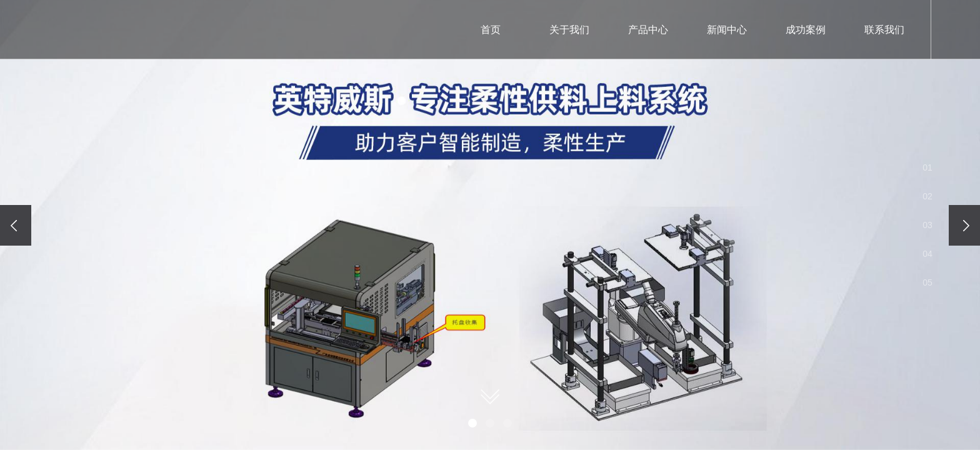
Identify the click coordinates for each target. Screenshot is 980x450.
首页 (491, 30)
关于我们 (569, 30)
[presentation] (16, 225)
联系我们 (884, 30)
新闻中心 (727, 30)
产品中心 (648, 30)
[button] (472, 423)
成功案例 (806, 30)
